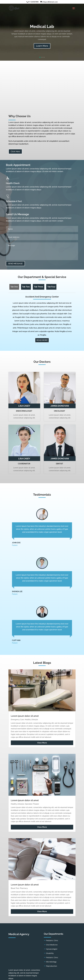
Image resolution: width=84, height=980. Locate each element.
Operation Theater (32, 804)
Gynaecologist (52, 949)
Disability (50, 953)
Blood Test (15, 888)
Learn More (42, 46)
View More (42, 743)
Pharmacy (24, 888)
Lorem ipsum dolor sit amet (25, 716)
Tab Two (26, 287)
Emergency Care (17, 720)
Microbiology (51, 962)
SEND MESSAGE (15, 264)
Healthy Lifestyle (31, 720)
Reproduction (52, 966)
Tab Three (39, 287)
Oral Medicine (52, 945)
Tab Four (51, 287)
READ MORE (42, 340)
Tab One (14, 287)
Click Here (15, 152)
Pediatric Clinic (52, 940)
